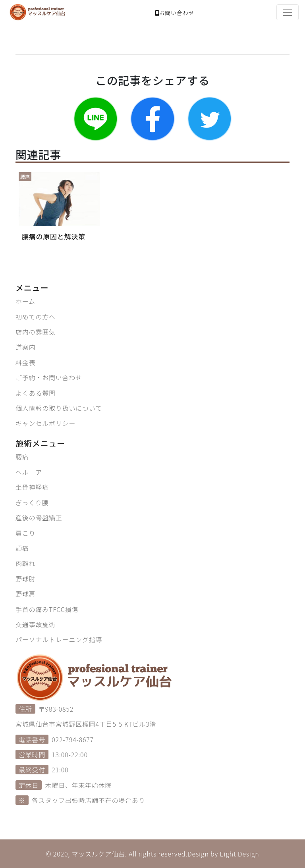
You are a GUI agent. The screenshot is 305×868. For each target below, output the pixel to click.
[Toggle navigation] (288, 12)
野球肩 (25, 594)
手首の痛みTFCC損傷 (47, 609)
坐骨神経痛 (32, 487)
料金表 (25, 362)
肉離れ (25, 563)
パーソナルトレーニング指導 (59, 639)
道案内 (25, 347)
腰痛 (22, 457)
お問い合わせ (175, 13)
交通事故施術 (36, 624)
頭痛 (22, 548)
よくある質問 (36, 393)
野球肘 (25, 579)
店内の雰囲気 (36, 332)
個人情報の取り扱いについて (59, 408)
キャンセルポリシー (45, 423)
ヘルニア (29, 472)
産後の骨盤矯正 (39, 518)
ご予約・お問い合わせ (49, 377)
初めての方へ (36, 317)
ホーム (25, 301)
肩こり (25, 533)
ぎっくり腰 (32, 502)
